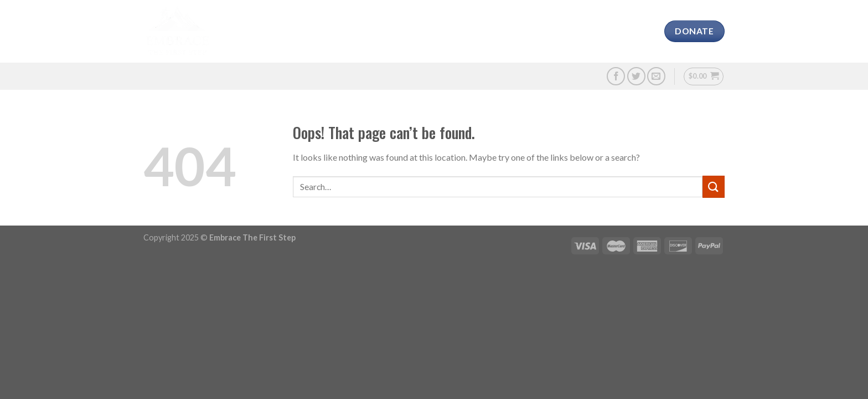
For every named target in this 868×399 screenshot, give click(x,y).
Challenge (440, 31)
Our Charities (372, 31)
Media (490, 31)
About (280, 31)
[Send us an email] (656, 76)
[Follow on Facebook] (616, 76)
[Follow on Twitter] (636, 76)
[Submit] (714, 186)
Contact (618, 31)
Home (241, 31)
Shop (574, 31)
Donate (533, 31)
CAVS (318, 31)
